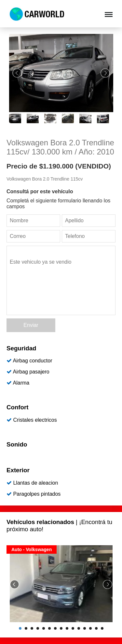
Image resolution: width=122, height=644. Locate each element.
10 (73, 628)
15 (102, 628)
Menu (108, 11)
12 (85, 628)
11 (79, 628)
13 (90, 628)
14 (96, 628)
